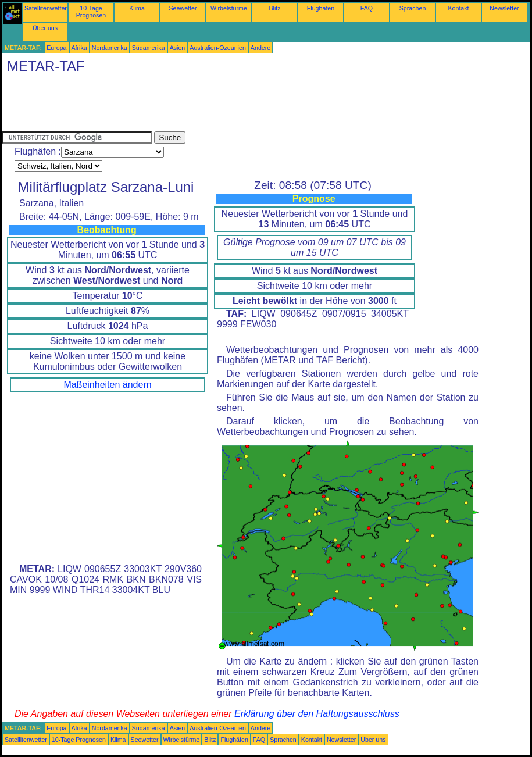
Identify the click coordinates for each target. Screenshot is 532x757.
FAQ (367, 8)
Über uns (45, 28)
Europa (56, 48)
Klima (137, 8)
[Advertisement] (214, 105)
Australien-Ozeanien (218, 48)
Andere (260, 48)
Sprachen (413, 8)
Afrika (79, 48)
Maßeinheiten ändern (107, 385)
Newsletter (504, 8)
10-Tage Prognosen (91, 12)
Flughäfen (321, 8)
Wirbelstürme (229, 8)
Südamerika (149, 48)
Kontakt (458, 8)
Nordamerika (110, 48)
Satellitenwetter (46, 8)
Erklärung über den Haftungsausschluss (317, 714)
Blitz (274, 8)
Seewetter (183, 8)
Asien (178, 48)
